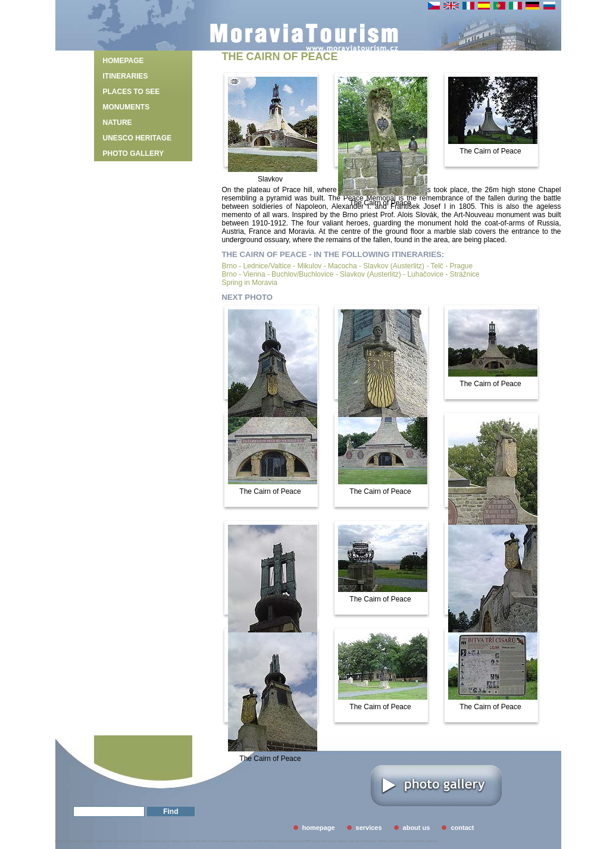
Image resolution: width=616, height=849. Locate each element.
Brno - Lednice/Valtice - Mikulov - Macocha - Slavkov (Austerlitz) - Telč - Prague (348, 266)
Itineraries (126, 76)
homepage (123, 61)
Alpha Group (270, 841)
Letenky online (353, 841)
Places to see (132, 92)
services (369, 828)
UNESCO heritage (137, 138)
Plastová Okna (201, 841)
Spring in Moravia (250, 283)
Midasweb (60, 841)
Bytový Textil (137, 841)
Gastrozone (166, 841)
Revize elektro (246, 841)
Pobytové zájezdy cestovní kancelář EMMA (293, 841)
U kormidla (118, 841)
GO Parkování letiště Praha (413, 841)
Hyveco (127, 841)
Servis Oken (258, 841)
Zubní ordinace (214, 841)
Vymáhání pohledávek (104, 841)
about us (417, 828)
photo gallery (134, 153)
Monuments (126, 107)
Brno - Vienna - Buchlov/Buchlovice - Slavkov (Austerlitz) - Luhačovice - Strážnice (351, 274)
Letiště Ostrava (395, 841)
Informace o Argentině (337, 841)
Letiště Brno (383, 841)
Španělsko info (431, 841)
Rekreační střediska (73, 841)
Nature (118, 123)
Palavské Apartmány (151, 841)
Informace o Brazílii (320, 841)
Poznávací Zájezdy (369, 841)
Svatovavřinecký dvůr (231, 841)
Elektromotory (178, 841)
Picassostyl (189, 841)
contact (462, 828)
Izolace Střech (88, 841)
